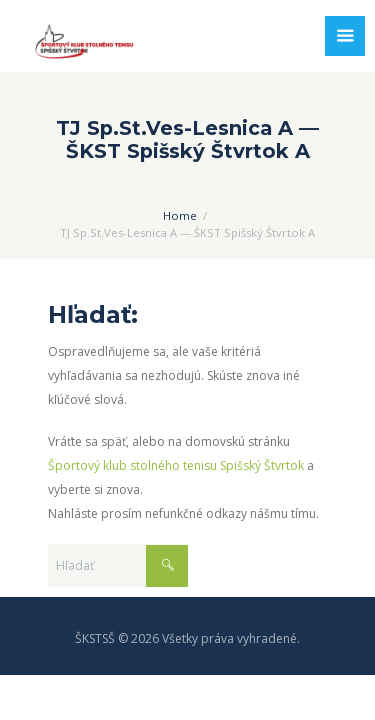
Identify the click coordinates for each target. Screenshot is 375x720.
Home (180, 215)
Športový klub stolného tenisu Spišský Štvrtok (176, 465)
